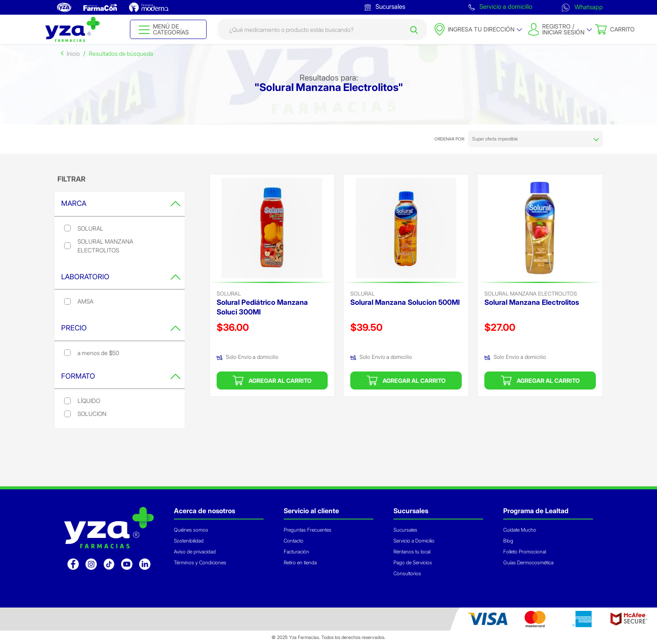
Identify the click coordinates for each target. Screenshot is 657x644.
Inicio (73, 53)
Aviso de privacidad (195, 552)
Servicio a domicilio (500, 6)
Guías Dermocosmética (528, 562)
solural (229, 293)
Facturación (296, 552)
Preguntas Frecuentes (308, 530)
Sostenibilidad (189, 541)
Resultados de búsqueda (121, 53)
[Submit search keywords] (414, 29)
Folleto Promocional (525, 552)
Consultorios (407, 573)
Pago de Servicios (413, 562)
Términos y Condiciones (200, 562)
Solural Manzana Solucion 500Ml (405, 302)
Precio (121, 328)
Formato (121, 376)
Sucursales (385, 6)
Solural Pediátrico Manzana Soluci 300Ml (262, 307)
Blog (508, 541)
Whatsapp (582, 7)
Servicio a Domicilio (414, 541)
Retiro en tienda (300, 562)
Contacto (294, 541)
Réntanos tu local (412, 552)
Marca (121, 203)
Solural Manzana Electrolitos (531, 293)
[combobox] (322, 29)
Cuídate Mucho (520, 530)
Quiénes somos (191, 530)
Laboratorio (121, 277)
